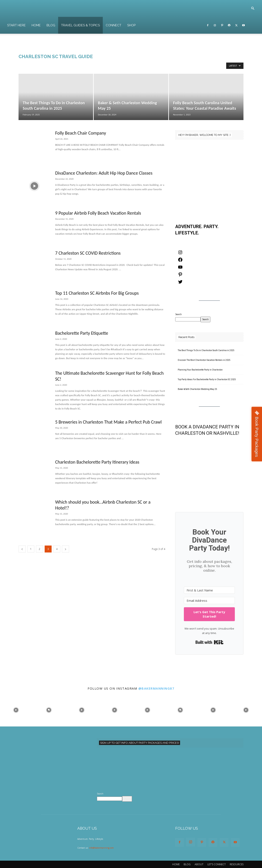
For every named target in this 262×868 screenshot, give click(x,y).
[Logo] (126, 8)
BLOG (51, 25)
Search (178, 314)
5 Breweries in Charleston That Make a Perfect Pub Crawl (108, 422)
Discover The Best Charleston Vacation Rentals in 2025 (204, 360)
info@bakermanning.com (101, 848)
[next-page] (65, 549)
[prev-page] (22, 549)
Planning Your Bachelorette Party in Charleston (200, 370)
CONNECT (114, 25)
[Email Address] (209, 601)
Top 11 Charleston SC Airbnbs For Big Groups (97, 293)
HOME (36, 25)
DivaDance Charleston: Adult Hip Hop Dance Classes (104, 173)
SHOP (131, 25)
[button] (253, 9)
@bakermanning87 (156, 688)
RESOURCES (237, 864)
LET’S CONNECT (217, 864)
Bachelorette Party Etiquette (82, 333)
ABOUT (199, 864)
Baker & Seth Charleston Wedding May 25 (197, 389)
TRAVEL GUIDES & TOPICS (80, 25)
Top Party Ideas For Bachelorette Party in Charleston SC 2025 (207, 379)
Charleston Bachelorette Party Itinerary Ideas (97, 462)
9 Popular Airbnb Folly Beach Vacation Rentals (98, 213)
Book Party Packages (257, 437)
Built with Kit (209, 642)
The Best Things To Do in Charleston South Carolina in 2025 (206, 350)
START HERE (16, 25)
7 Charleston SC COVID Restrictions (88, 253)
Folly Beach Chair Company (81, 133)
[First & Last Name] (209, 590)
